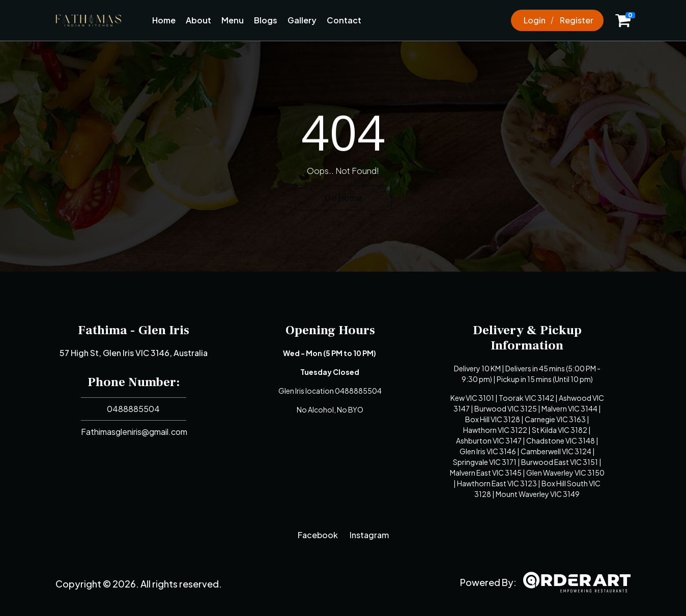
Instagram (369, 535)
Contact (344, 20)
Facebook (318, 535)
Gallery (302, 20)
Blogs (266, 20)
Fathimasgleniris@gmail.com (134, 432)
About (198, 20)
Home (164, 20)
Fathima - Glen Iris (134, 330)
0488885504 (133, 409)
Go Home (343, 198)
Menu (233, 20)
